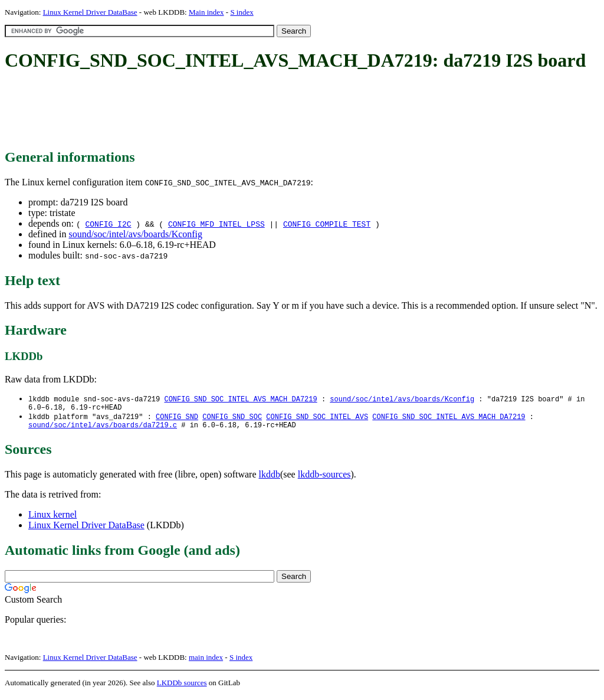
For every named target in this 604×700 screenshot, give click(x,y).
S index (242, 12)
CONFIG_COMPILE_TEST (327, 224)
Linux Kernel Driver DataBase (90, 12)
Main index (206, 12)
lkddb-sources (324, 479)
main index (206, 662)
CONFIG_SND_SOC (232, 419)
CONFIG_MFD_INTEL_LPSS (216, 224)
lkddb (270, 479)
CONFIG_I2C (108, 224)
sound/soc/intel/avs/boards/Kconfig (135, 234)
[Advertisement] (219, 111)
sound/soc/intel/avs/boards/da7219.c (103, 429)
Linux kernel (52, 519)
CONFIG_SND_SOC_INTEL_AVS (317, 419)
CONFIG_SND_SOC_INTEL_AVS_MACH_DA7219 (240, 399)
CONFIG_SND (177, 419)
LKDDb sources (182, 687)
